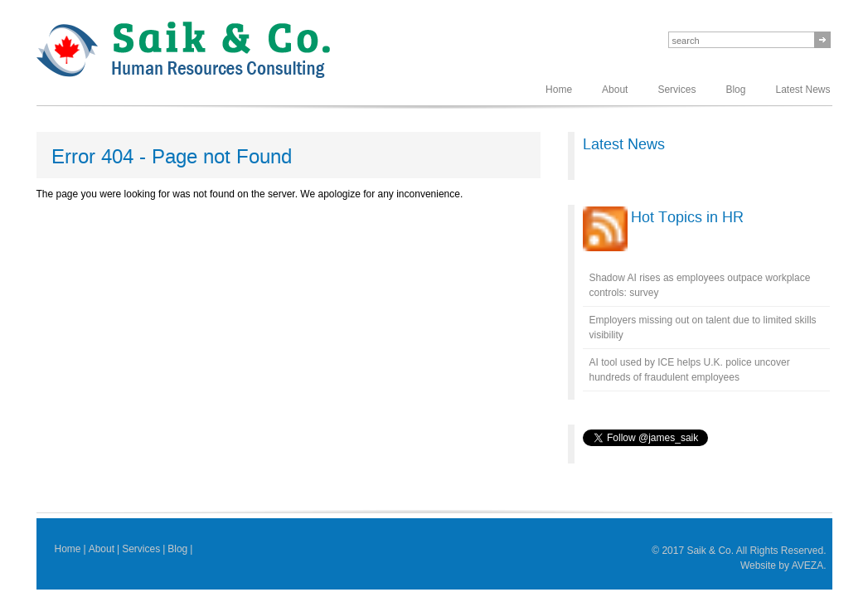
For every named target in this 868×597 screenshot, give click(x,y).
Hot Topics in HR (687, 217)
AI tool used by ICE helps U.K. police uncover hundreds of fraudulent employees (690, 370)
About (615, 90)
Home (559, 90)
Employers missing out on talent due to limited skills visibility (703, 328)
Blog (735, 90)
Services (676, 90)
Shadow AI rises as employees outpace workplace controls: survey (700, 285)
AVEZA (807, 565)
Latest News (803, 90)
